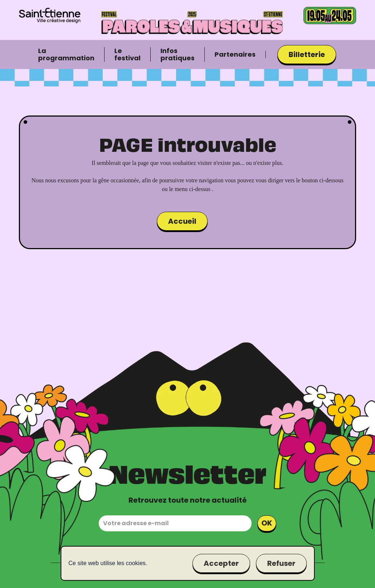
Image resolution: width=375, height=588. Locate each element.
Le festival (127, 54)
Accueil (182, 221)
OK (267, 523)
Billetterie (307, 54)
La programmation (66, 54)
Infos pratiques (178, 54)
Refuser (281, 563)
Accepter (221, 563)
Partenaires (235, 54)
